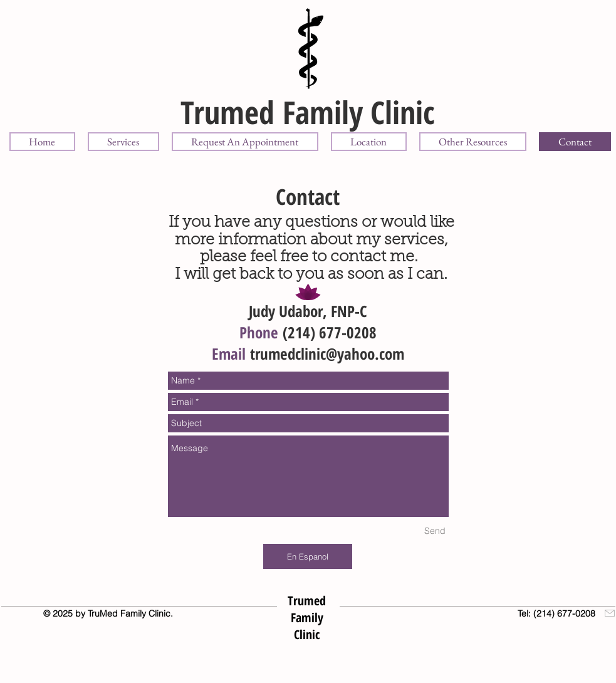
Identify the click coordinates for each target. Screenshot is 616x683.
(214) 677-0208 (330, 332)
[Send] (435, 531)
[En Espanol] (308, 556)
